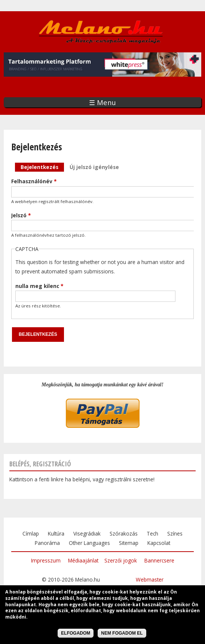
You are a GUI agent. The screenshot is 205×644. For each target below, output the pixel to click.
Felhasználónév (34, 181)
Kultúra (56, 533)
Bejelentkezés (42, 167)
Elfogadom (76, 635)
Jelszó (21, 215)
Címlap (31, 533)
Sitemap (129, 543)
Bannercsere (159, 560)
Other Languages (89, 543)
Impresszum (46, 560)
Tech (152, 533)
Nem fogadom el (122, 635)
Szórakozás (124, 533)
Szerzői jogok (121, 560)
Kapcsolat (159, 543)
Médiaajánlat (83, 560)
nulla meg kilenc (39, 286)
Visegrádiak (87, 533)
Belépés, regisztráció (40, 464)
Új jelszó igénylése (94, 167)
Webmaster (150, 579)
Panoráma (47, 543)
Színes (175, 533)
